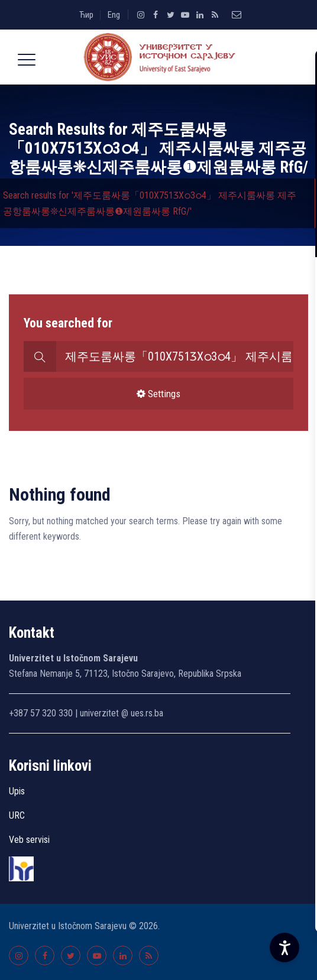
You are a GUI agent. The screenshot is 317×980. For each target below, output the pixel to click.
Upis (17, 791)
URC (17, 815)
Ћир (86, 15)
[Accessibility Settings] (284, 947)
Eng (114, 15)
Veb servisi (29, 840)
